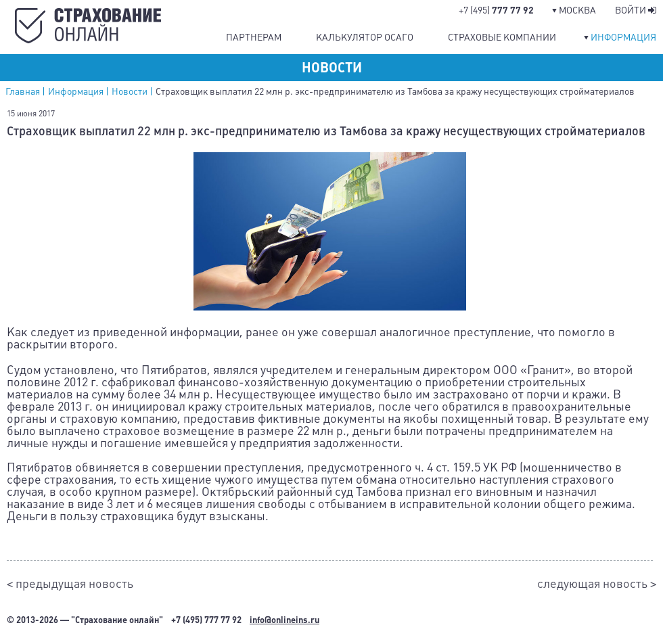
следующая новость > (597, 584)
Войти (636, 10)
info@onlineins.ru (284, 620)
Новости (130, 91)
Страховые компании (502, 37)
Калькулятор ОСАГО (365, 37)
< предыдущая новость (70, 584)
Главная (23, 91)
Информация (623, 37)
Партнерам (254, 37)
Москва (577, 10)
